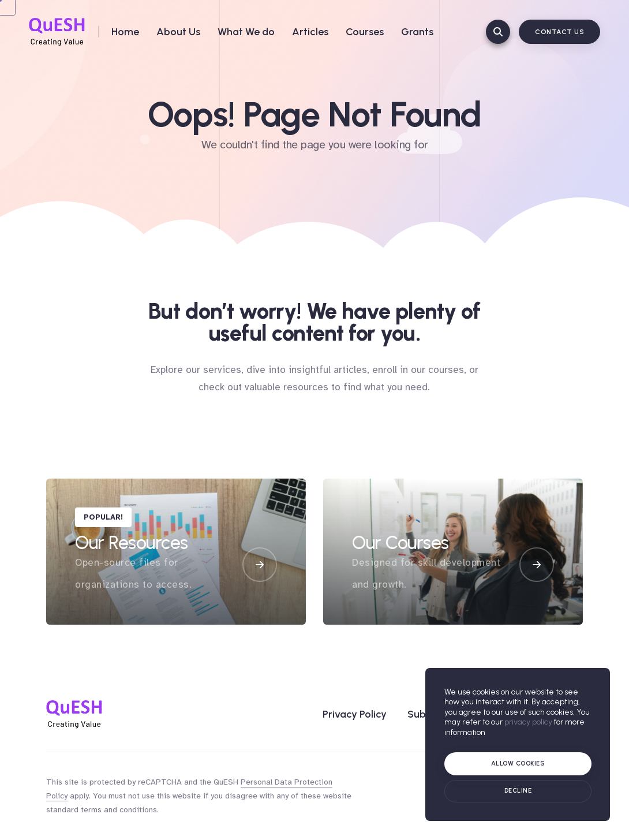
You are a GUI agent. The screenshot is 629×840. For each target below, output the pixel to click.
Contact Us (559, 32)
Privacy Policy (355, 714)
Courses (365, 32)
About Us (178, 32)
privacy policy (528, 722)
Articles (310, 32)
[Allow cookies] (518, 764)
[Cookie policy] (518, 791)
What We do (246, 32)
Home (125, 32)
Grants (417, 32)
